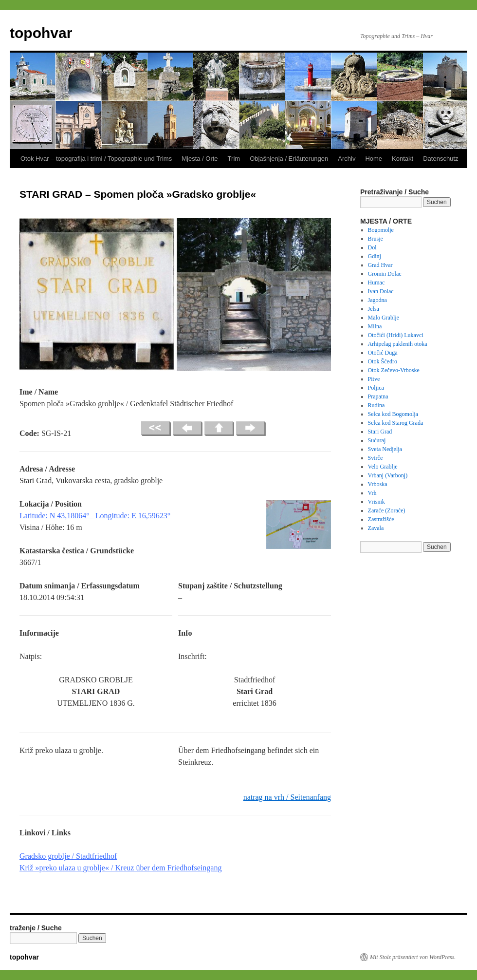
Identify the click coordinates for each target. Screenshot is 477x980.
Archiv (347, 159)
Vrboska (378, 484)
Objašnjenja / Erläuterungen (289, 159)
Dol (372, 247)
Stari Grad (380, 432)
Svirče (376, 458)
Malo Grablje (384, 318)
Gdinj (375, 256)
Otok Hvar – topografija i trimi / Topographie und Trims (96, 159)
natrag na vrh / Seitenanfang (287, 797)
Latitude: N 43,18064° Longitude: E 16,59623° (95, 516)
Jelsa (374, 309)
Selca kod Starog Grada (396, 423)
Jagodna (377, 300)
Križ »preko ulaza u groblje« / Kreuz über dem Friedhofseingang (120, 868)
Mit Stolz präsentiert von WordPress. (413, 957)
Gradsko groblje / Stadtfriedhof (68, 856)
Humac (376, 283)
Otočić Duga (383, 353)
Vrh (372, 493)
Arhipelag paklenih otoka (398, 344)
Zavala (376, 528)
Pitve (374, 379)
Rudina (376, 405)
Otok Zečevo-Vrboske (394, 370)
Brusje (376, 239)
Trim (234, 159)
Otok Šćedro (383, 361)
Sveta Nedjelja (385, 449)
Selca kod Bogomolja (393, 414)
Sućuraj (377, 440)
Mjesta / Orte (200, 159)
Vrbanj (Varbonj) (388, 475)
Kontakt (403, 159)
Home (374, 159)
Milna (375, 326)
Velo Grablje (383, 467)
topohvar (41, 33)
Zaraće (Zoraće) (387, 510)
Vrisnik (376, 502)
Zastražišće (381, 519)
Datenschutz (440, 159)
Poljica (376, 388)
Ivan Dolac (381, 291)
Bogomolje (381, 230)
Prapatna (378, 396)
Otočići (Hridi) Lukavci (396, 335)
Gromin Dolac (385, 274)
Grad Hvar (380, 265)
